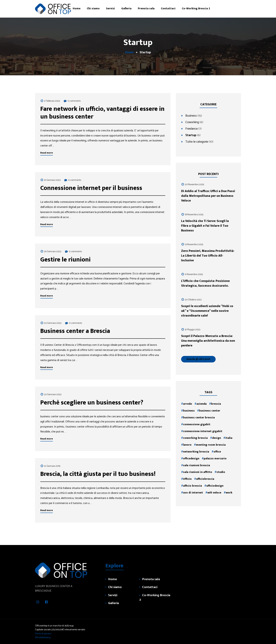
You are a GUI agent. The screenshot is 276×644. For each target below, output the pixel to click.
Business (191, 116)
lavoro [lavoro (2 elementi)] (187, 445)
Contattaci (150, 587)
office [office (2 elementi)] (217, 452)
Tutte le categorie (197, 142)
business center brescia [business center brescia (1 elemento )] (199, 418)
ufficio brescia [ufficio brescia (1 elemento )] (192, 486)
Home (112, 580)
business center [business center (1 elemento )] (210, 411)
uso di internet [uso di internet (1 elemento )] (193, 493)
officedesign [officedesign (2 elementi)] (191, 459)
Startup (191, 135)
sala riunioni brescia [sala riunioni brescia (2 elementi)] (197, 465)
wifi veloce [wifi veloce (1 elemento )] (214, 493)
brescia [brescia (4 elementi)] (216, 404)
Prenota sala (151, 580)
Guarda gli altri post (198, 359)
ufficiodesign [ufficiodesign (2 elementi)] (215, 486)
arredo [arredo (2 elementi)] (188, 404)
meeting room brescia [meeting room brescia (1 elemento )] (211, 445)
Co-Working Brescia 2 (155, 598)
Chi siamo (115, 587)
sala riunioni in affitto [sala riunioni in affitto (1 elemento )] (198, 472)
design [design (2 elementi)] (217, 438)
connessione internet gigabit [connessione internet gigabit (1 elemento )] (203, 431)
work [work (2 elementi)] (229, 493)
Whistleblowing (43, 638)
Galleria (113, 603)
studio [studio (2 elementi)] (221, 472)
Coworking (192, 122)
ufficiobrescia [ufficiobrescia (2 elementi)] (205, 479)
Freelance (192, 129)
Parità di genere (43, 634)
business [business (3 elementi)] (189, 411)
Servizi (113, 596)
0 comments (74, 101)
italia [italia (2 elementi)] (229, 438)
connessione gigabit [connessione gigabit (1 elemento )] (197, 424)
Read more (47, 153)
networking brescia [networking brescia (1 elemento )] (196, 452)
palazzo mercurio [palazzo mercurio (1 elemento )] (215, 459)
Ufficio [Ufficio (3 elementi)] (187, 479)
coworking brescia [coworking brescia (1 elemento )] (195, 438)
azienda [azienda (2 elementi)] (202, 404)
